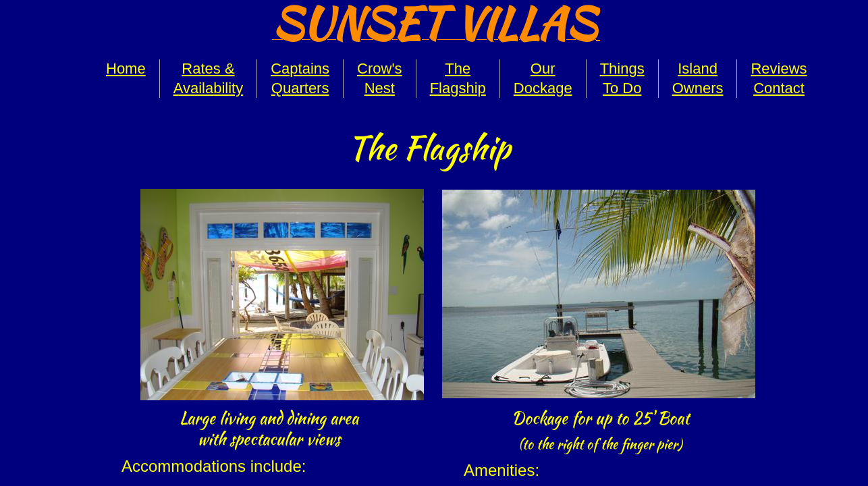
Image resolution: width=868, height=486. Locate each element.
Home (126, 69)
